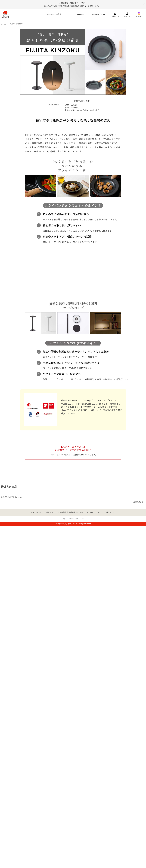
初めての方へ (36, 512)
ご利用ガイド (115, 16)
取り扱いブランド (99, 14)
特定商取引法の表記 (76, 512)
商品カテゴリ (82, 14)
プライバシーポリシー (94, 512)
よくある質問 (61, 512)
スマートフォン (73, 519)
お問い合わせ (110, 512)
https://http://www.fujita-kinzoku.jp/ (82, 110)
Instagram (139, 16)
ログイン (127, 16)
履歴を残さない (139, 502)
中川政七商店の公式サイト (78, 6)
